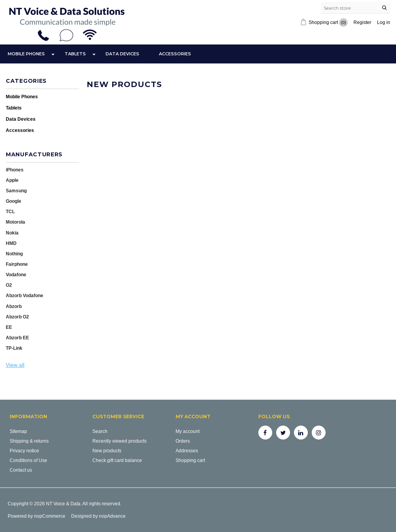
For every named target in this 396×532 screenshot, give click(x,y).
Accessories (175, 54)
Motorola (15, 222)
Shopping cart (190, 460)
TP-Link (14, 348)
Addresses (187, 451)
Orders (183, 441)
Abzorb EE (17, 338)
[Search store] (355, 8)
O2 (9, 285)
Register (362, 22)
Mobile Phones (26, 54)
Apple (12, 180)
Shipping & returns (29, 441)
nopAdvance (112, 516)
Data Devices (122, 54)
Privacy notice (24, 451)
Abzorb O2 (17, 317)
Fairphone (17, 264)
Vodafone (16, 275)
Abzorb (14, 306)
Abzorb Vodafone (25, 295)
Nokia (12, 233)
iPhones (15, 170)
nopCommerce (50, 516)
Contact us (21, 470)
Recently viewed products (119, 441)
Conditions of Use (28, 460)
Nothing (14, 254)
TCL (10, 211)
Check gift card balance (117, 460)
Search (100, 431)
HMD (11, 243)
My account (188, 431)
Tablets (75, 54)
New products (107, 451)
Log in (384, 22)
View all (15, 365)
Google (14, 201)
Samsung (16, 191)
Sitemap (18, 431)
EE (9, 327)
